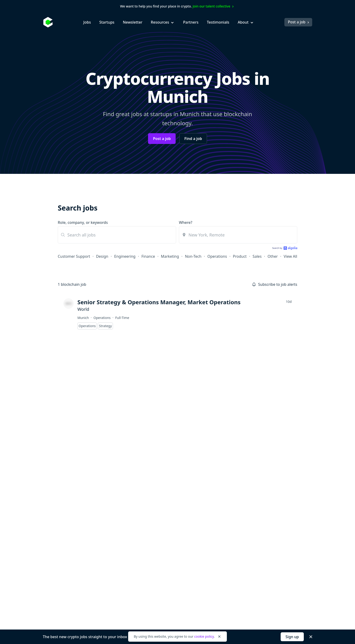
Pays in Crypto (173, 571)
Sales (257, 256)
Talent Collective (225, 546)
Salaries (218, 529)
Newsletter (133, 22)
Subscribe (224, 411)
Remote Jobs (172, 563)
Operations (217, 256)
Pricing (268, 521)
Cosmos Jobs (172, 504)
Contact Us (271, 546)
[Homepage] (48, 22)
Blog (215, 487)
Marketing (170, 256)
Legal (93, 620)
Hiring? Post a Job (227, 495)
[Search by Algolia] (284, 249)
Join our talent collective (214, 6)
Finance (148, 256)
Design (102, 256)
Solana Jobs (171, 521)
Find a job (193, 139)
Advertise (270, 495)
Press (266, 512)
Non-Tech (193, 256)
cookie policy (204, 636)
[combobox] (238, 235)
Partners (191, 22)
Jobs (87, 22)
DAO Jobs (169, 529)
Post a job (299, 22)
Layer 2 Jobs (171, 546)
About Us (270, 487)
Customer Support (74, 256)
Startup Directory (226, 537)
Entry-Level (120, 512)
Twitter (268, 537)
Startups (107, 22)
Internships (120, 529)
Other (273, 256)
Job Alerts (219, 504)
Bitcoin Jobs (171, 495)
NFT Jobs (168, 554)
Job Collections (224, 512)
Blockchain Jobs (174, 487)
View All (290, 256)
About (246, 22)
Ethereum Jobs (173, 512)
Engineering (125, 256)
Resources (163, 22)
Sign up (292, 637)
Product (240, 256)
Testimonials (218, 22)
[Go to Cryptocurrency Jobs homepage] (76, 482)
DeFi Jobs (169, 537)
